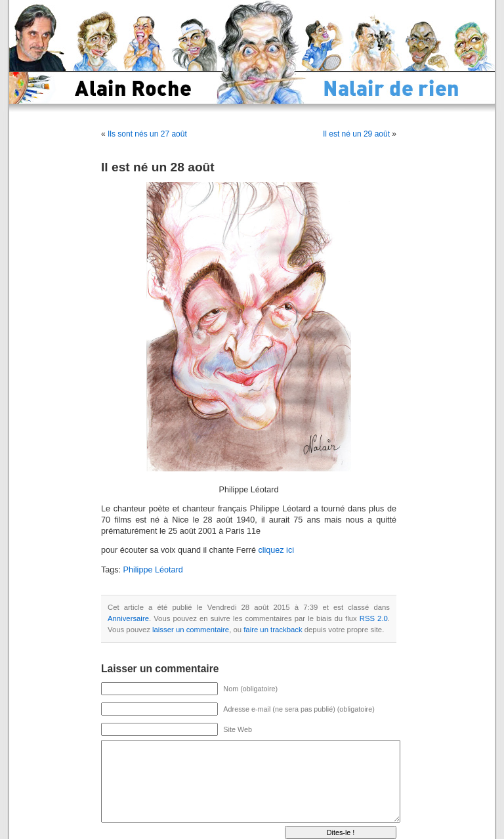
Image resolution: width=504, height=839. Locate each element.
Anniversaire (128, 618)
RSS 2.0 (374, 618)
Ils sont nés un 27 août (147, 134)
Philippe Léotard (153, 570)
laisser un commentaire (191, 630)
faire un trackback (273, 630)
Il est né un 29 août (356, 134)
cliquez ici (276, 550)
